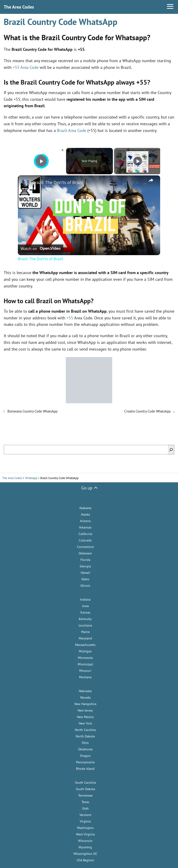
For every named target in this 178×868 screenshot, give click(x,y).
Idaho (85, 579)
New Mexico (85, 717)
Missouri (85, 671)
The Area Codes (19, 7)
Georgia (85, 566)
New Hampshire (85, 704)
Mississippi (85, 664)
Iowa (85, 606)
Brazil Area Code (72, 130)
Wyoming (85, 847)
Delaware (85, 553)
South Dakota (85, 789)
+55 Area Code (26, 67)
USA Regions (85, 860)
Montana (85, 677)
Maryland (85, 638)
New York (85, 723)
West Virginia (85, 834)
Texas (85, 802)
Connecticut (85, 547)
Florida (85, 560)
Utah (85, 808)
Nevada (85, 697)
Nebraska (85, 691)
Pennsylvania (85, 762)
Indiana (85, 599)
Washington (85, 828)
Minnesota (85, 658)
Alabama (85, 508)
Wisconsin (85, 841)
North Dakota (85, 736)
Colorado (85, 540)
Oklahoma (85, 749)
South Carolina (85, 782)
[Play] (138, 161)
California (85, 534)
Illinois (85, 586)
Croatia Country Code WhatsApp (147, 411)
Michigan (85, 651)
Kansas (85, 612)
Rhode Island (85, 769)
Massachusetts (85, 645)
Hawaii (85, 573)
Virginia (85, 821)
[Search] (171, 450)
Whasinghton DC (85, 854)
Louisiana (85, 625)
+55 (70, 318)
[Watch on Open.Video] (41, 248)
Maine (85, 632)
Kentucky (85, 619)
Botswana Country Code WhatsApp (32, 411)
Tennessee (85, 795)
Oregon (85, 756)
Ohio (85, 743)
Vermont (85, 815)
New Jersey (85, 710)
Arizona (85, 521)
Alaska (85, 514)
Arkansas (85, 527)
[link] (25, 183)
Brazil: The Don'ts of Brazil (58, 182)
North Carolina (85, 730)
